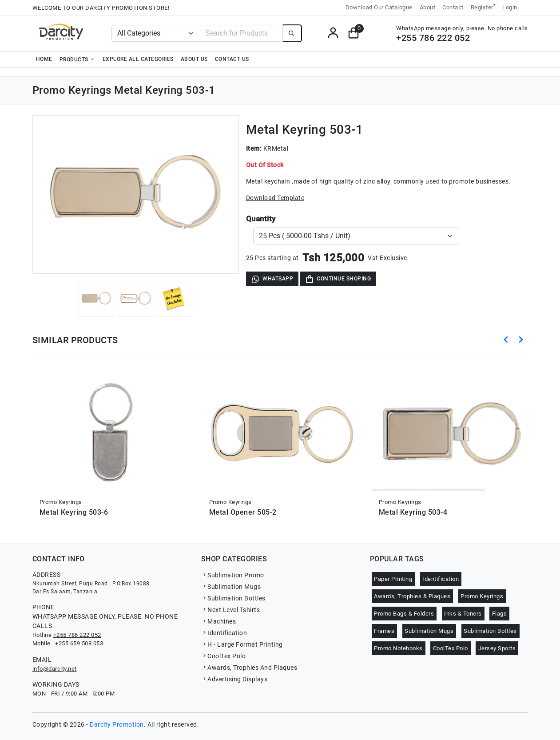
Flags (500, 614)
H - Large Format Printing (242, 644)
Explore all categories (138, 59)
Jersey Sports (497, 648)
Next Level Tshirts (231, 610)
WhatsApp (272, 279)
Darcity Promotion (117, 724)
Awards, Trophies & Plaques (412, 596)
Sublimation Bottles (233, 598)
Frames (384, 631)
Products (77, 59)
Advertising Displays (234, 679)
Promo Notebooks (398, 648)
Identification (224, 633)
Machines (219, 621)
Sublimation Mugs (231, 587)
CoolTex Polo (224, 656)
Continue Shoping (338, 279)
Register (483, 7)
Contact (453, 7)
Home (44, 59)
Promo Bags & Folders (404, 614)
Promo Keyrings (482, 596)
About (428, 7)
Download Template (275, 198)
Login (510, 7)
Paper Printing (393, 579)
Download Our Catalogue (379, 7)
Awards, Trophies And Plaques (249, 668)
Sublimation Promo (233, 575)
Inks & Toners (463, 614)
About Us (194, 59)
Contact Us (232, 59)
